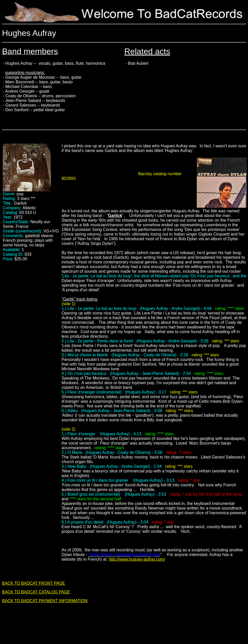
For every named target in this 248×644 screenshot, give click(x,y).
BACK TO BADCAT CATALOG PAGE (36, 592)
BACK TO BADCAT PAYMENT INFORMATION (45, 601)
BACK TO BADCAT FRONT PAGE (34, 583)
